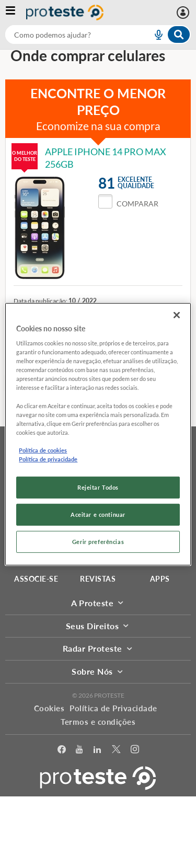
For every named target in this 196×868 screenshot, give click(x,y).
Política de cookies (43, 450)
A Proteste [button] (98, 603)
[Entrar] (184, 13)
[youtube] (79, 751)
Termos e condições (98, 722)
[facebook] (62, 751)
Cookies (49, 708)
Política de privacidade (48, 459)
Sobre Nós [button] (98, 671)
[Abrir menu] (16, 13)
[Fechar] (177, 315)
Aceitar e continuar (98, 514)
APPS (160, 579)
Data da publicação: (41, 301)
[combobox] (98, 34)
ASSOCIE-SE (36, 579)
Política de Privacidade (113, 708)
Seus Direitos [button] (98, 626)
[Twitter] (116, 751)
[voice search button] (154, 34)
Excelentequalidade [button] (136, 183)
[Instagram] (135, 751)
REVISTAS (98, 579)
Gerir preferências (98, 542)
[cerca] (66, 34)
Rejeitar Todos (98, 487)
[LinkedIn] (97, 751)
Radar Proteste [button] (98, 648)
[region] (98, 434)
